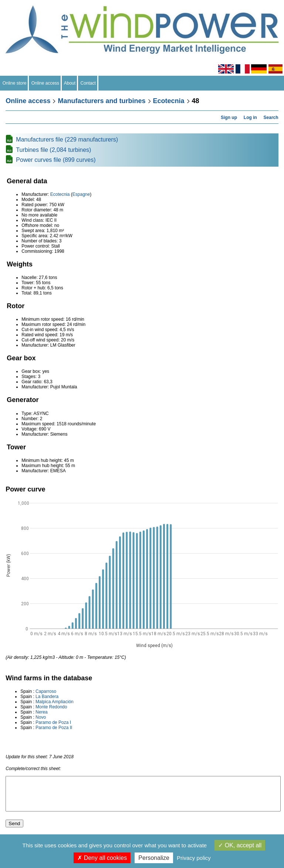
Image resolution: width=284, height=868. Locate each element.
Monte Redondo (51, 707)
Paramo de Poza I (53, 722)
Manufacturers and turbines (102, 101)
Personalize (154, 858)
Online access (45, 83)
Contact (88, 83)
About (70, 83)
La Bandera (47, 697)
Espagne (81, 194)
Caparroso (46, 691)
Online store (14, 83)
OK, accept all (240, 845)
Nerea (42, 712)
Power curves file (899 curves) (56, 160)
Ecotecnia (169, 101)
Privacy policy (194, 858)
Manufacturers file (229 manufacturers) (67, 139)
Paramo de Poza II (54, 728)
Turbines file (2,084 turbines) (53, 150)
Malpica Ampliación (55, 702)
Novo (41, 717)
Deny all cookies (102, 858)
